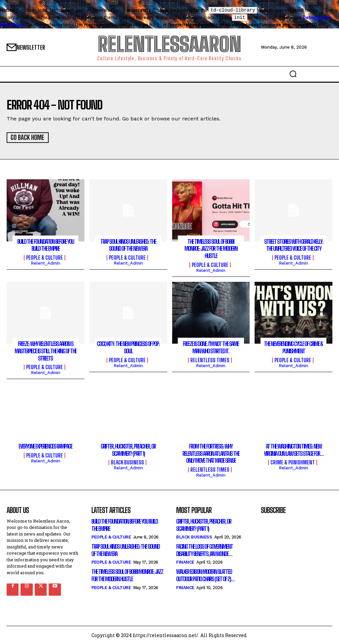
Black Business (127, 462)
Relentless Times (210, 360)
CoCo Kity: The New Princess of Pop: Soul (128, 347)
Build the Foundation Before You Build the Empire (46, 244)
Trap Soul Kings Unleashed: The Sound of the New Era (128, 244)
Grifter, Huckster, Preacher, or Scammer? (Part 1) (128, 449)
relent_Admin (46, 262)
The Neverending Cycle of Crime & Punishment (293, 347)
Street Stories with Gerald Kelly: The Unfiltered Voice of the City (294, 244)
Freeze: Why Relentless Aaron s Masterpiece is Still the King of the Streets (46, 350)
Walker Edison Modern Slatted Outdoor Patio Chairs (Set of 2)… (205, 575)
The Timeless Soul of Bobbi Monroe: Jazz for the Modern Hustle (211, 248)
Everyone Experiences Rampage (45, 446)
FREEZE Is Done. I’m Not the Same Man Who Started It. (211, 347)
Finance (185, 561)
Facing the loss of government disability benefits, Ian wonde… (204, 549)
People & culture (45, 257)
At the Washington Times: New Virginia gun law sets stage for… (294, 449)
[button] (293, 74)
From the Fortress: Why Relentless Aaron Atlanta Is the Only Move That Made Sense (211, 453)
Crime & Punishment (293, 462)
